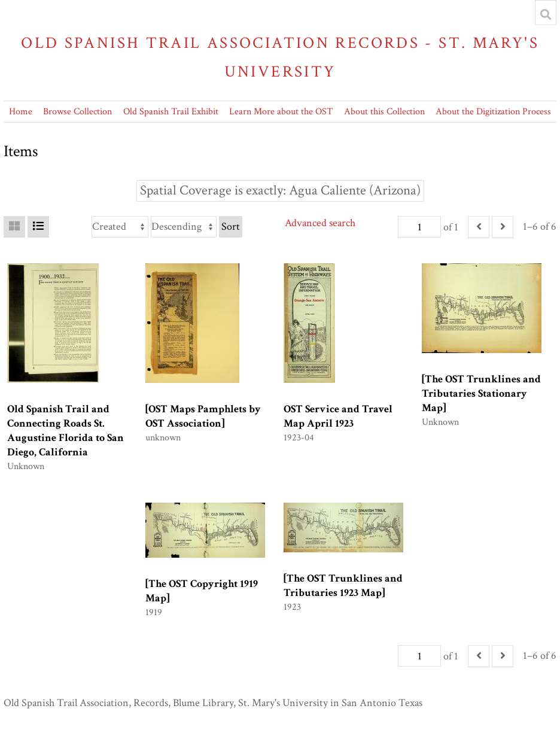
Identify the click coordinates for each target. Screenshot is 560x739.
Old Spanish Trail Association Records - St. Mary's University (280, 57)
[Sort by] (120, 227)
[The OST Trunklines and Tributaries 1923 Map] (343, 586)
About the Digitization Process (493, 112)
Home (21, 112)
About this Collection (384, 112)
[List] (38, 227)
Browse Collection (77, 112)
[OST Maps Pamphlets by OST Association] (203, 416)
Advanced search (320, 223)
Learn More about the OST (281, 112)
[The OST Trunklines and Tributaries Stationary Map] (481, 393)
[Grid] (14, 227)
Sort (231, 226)
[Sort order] (184, 227)
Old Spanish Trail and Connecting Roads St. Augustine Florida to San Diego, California (66, 431)
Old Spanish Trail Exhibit (171, 112)
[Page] (419, 227)
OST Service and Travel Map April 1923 (338, 416)
